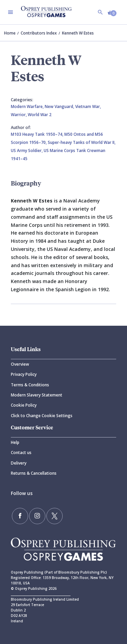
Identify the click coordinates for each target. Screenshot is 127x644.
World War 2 (40, 115)
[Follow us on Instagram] (37, 516)
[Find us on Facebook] (20, 516)
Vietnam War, (88, 106)
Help (15, 442)
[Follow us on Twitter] (55, 516)
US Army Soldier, (27, 151)
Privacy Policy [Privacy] (24, 374)
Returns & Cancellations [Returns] (34, 473)
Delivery (19, 463)
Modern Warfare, (28, 106)
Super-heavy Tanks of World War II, (82, 142)
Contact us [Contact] (21, 453)
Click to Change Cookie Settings (42, 416)
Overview (20, 364)
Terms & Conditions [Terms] (30, 385)
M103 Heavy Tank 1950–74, (38, 134)
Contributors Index (39, 33)
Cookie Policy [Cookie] (24, 405)
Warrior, (19, 115)
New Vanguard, (60, 106)
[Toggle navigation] (10, 12)
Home (10, 33)
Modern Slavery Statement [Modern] (37, 395)
